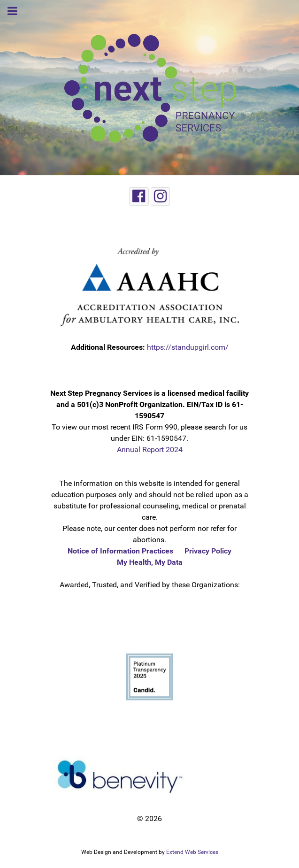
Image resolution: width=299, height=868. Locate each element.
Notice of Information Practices (120, 551)
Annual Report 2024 (150, 449)
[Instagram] (161, 196)
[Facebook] (139, 196)
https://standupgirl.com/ (188, 347)
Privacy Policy (208, 551)
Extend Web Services (192, 852)
